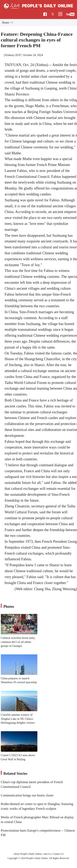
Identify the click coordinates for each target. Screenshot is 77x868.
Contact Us (58, 854)
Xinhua (9, 55)
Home (6, 23)
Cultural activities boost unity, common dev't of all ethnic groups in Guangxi (18, 642)
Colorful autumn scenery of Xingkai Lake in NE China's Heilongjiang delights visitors (18, 719)
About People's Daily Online (28, 854)
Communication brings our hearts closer (27, 795)
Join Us (47, 854)
